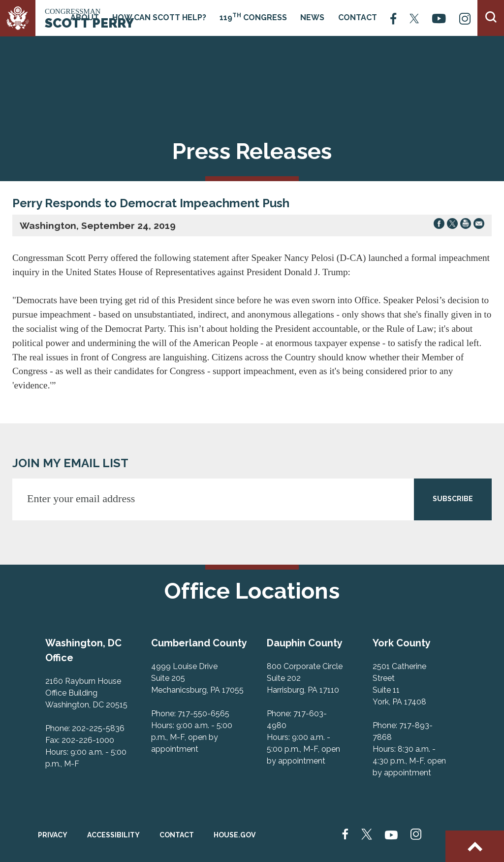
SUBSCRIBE (453, 499)
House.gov (235, 835)
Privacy (53, 835)
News (312, 17)
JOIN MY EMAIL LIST (70, 463)
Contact (358, 17)
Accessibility (113, 835)
